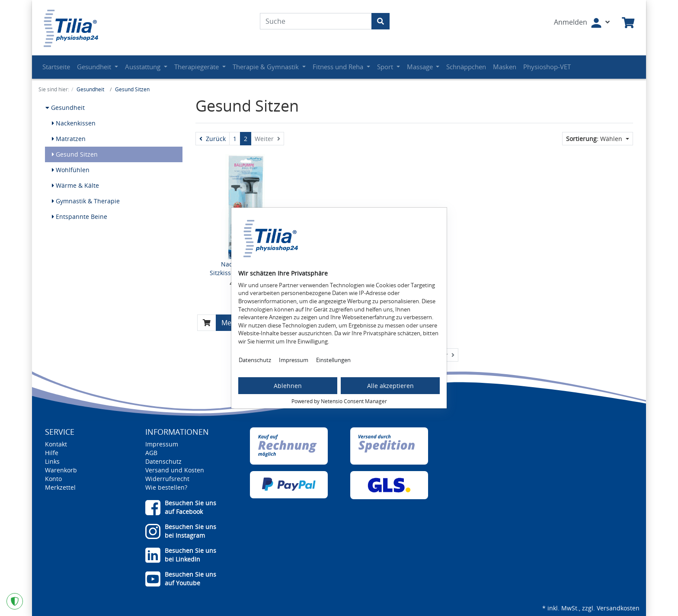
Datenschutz (255, 360)
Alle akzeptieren (390, 386)
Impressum (294, 360)
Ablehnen (288, 386)
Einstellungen (333, 360)
